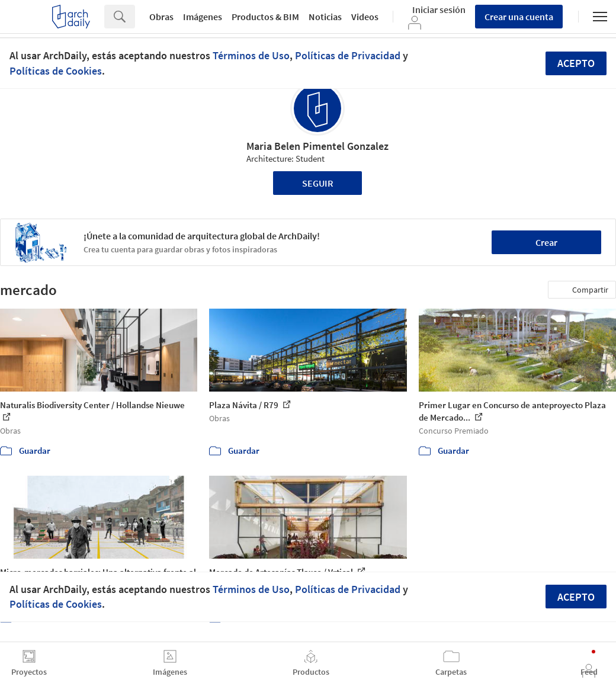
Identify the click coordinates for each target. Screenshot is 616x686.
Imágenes (203, 17)
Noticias (325, 17)
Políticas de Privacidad (348, 55)
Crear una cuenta (519, 17)
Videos (365, 17)
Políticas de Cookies (56, 71)
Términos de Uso (251, 55)
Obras (161, 17)
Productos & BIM (265, 17)
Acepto (576, 63)
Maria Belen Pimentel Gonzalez (317, 146)
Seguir (318, 183)
